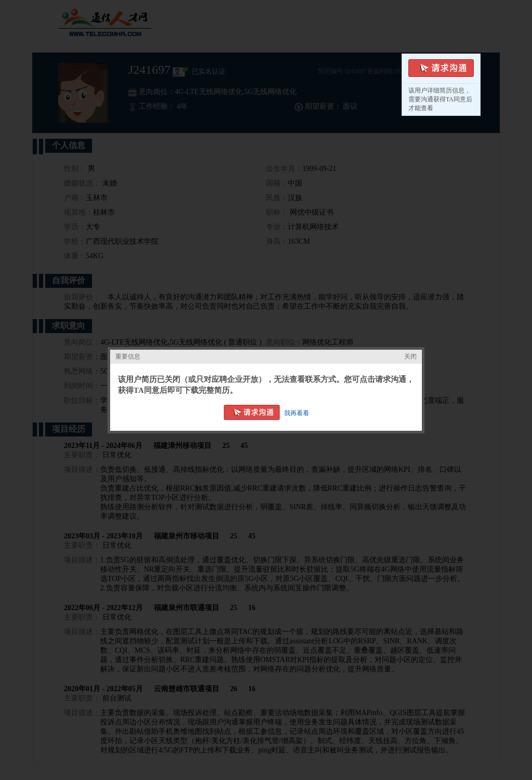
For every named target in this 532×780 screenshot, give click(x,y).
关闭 (410, 356)
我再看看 (297, 413)
